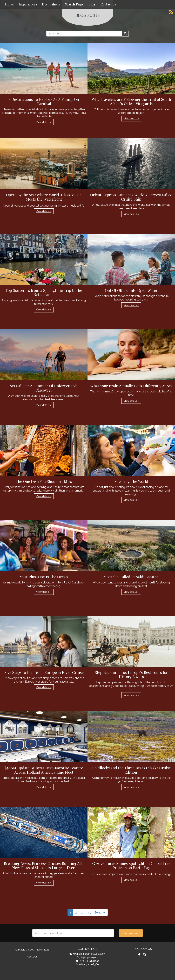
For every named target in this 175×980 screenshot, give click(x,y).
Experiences (28, 4)
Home (10, 4)
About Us (32, 957)
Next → (100, 912)
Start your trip (131, 933)
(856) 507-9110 (89, 957)
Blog (92, 4)
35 (89, 912)
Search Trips (74, 4)
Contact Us (108, 4)
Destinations (51, 4)
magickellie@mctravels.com (89, 954)
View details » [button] (44, 122)
